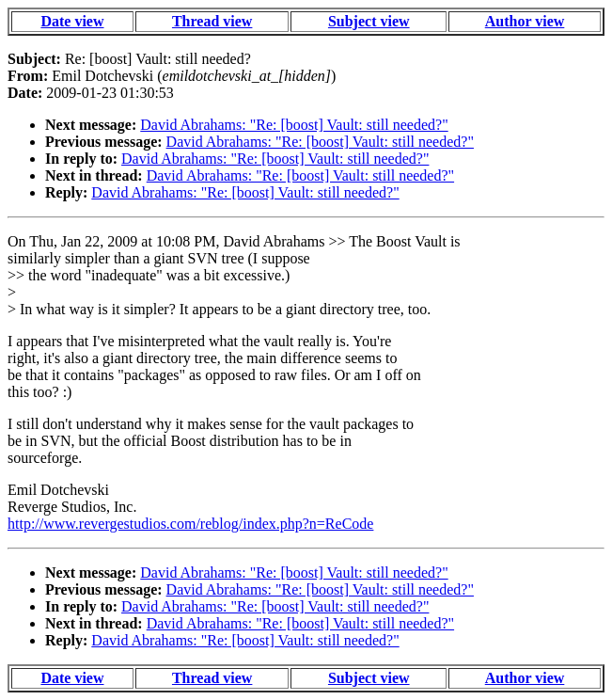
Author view (525, 21)
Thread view (212, 21)
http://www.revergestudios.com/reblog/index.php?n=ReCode (190, 524)
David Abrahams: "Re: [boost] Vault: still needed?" (294, 125)
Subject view (369, 21)
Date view (72, 21)
